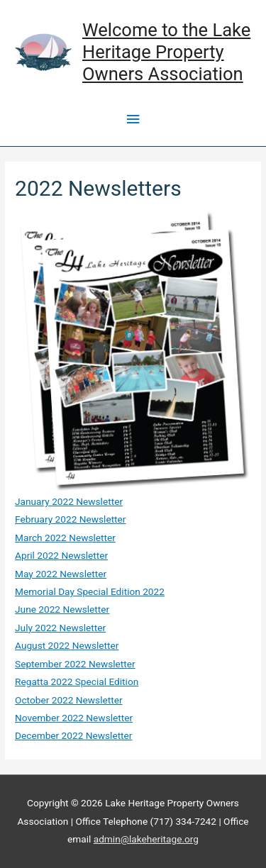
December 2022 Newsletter (73, 735)
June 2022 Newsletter (62, 609)
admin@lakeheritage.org (146, 839)
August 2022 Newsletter (67, 645)
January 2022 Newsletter (69, 501)
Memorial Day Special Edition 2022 (90, 591)
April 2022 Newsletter (61, 555)
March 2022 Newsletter (65, 538)
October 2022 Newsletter (69, 700)
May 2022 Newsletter (61, 574)
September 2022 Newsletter (75, 664)
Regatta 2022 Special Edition (77, 681)
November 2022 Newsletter (74, 718)
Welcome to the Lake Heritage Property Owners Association (166, 51)
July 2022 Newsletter (60, 628)
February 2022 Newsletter (70, 519)
